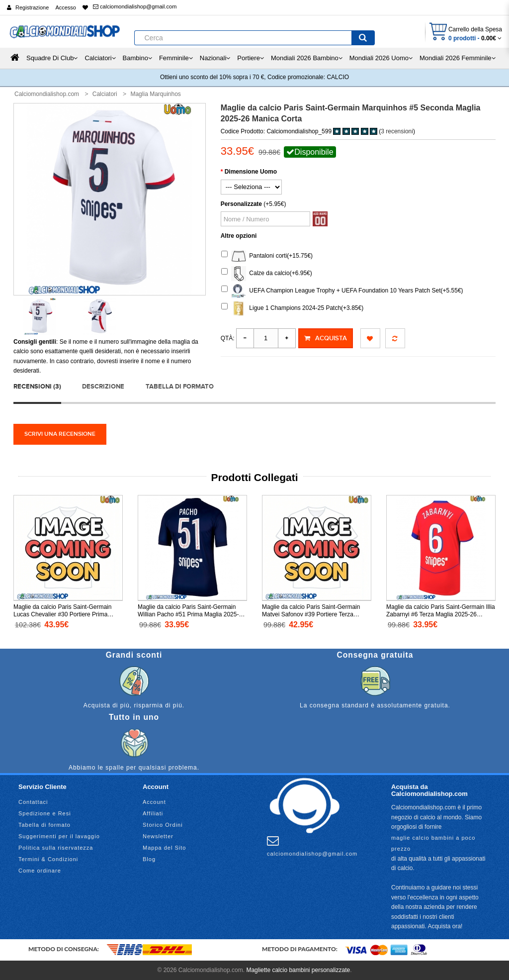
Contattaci (33, 802)
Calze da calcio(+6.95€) (267, 274)
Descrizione (103, 387)
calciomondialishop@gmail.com (135, 6)
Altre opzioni (239, 236)
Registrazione (32, 7)
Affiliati (153, 813)
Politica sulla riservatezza (56, 848)
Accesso (66, 7)
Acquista (326, 338)
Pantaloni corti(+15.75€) (267, 256)
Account (154, 802)
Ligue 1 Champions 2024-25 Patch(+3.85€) (293, 308)
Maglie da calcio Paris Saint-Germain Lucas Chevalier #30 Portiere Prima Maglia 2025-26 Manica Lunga (62, 614)
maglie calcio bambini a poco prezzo (433, 843)
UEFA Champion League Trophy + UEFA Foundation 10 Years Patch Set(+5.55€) (342, 291)
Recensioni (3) (37, 387)
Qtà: (228, 338)
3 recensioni (397, 131)
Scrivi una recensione (60, 434)
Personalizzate (241, 204)
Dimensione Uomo (251, 172)
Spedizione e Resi (45, 813)
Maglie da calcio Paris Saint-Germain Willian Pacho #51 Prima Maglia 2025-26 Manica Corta (192, 614)
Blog (149, 859)
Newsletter (158, 836)
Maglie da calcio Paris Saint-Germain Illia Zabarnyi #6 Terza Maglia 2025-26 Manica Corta (441, 614)
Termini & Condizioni (48, 859)
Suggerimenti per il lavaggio (59, 836)
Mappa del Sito (164, 848)
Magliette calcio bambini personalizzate (298, 970)
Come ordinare (40, 871)
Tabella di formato (180, 387)
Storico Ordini (163, 825)
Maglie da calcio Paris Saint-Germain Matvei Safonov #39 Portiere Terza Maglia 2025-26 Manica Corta (311, 614)
